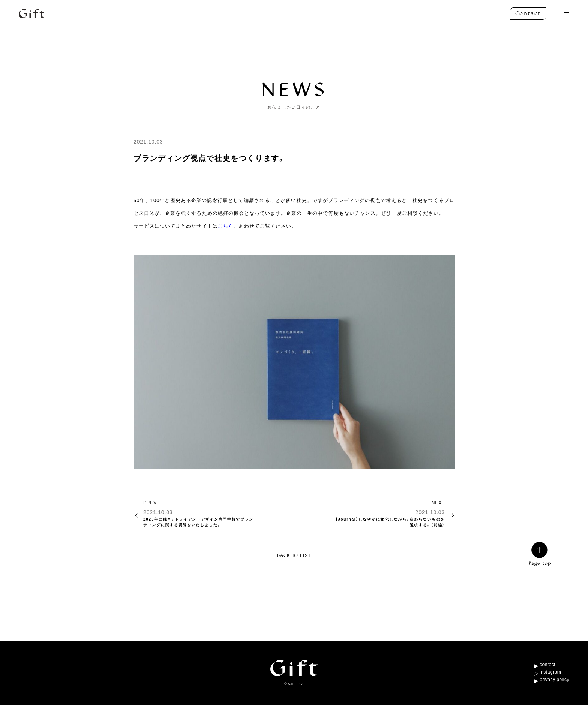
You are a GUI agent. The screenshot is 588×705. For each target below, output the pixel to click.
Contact (528, 14)
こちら (226, 226)
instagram (550, 672)
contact (547, 665)
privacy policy (554, 680)
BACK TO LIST (294, 555)
